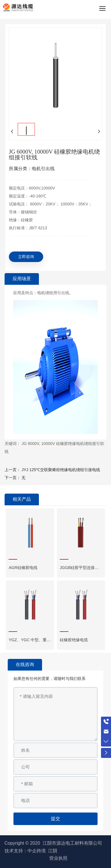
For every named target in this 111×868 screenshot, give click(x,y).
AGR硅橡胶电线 (23, 568)
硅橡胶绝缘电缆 (74, 640)
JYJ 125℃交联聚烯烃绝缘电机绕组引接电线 (61, 470)
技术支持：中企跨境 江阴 (31, 851)
